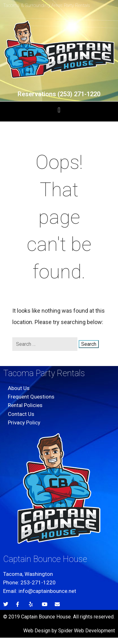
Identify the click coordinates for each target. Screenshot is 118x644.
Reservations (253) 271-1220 (59, 94)
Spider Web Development (87, 631)
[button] (59, 110)
